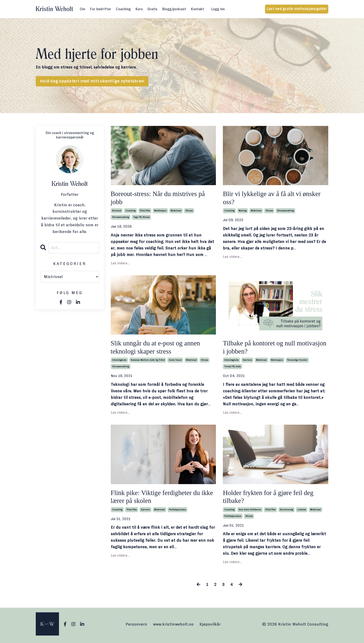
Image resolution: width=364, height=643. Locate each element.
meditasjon (160, 211)
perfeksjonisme (177, 512)
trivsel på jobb (232, 368)
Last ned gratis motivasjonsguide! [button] (297, 9)
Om (83, 9)
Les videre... (120, 264)
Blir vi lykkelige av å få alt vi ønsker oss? (274, 198)
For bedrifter (101, 9)
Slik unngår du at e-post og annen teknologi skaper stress (158, 348)
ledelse (302, 512)
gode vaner (175, 362)
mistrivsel (176, 211)
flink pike (145, 211)
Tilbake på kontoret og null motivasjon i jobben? (261, 348)
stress (189, 211)
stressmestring (121, 218)
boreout (117, 211)
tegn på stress (141, 218)
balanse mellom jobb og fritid (148, 362)
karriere (247, 362)
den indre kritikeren (250, 512)
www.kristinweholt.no (173, 626)
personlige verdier (297, 362)
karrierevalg (286, 512)
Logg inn (218, 9)
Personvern (136, 626)
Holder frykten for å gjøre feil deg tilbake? (270, 498)
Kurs (139, 9)
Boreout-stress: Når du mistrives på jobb (160, 198)
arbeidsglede (119, 362)
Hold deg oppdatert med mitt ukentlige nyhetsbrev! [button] (92, 81)
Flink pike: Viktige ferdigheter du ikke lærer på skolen (158, 498)
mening (243, 211)
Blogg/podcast (174, 9)
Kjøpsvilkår (210, 626)
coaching (130, 211)
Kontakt (197, 9)
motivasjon (277, 362)
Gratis (152, 9)
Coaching (123, 9)
